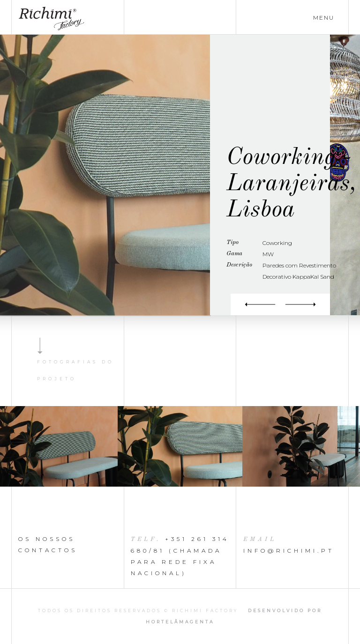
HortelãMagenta (180, 622)
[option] (180, 446)
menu (324, 18)
